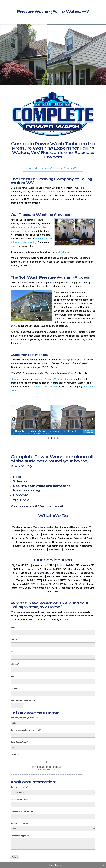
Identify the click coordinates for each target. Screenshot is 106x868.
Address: (15, 664)
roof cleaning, (35, 227)
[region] (53, 420)
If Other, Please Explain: (21, 799)
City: (13, 676)
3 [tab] (55, 438)
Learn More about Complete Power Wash (53, 168)
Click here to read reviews (43, 386)
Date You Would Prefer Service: (24, 700)
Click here (16, 379)
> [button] (92, 419)
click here (63, 252)
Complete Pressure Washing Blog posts (54, 379)
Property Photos (17, 754)
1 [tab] (48, 438)
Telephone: (15, 652)
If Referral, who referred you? (23, 811)
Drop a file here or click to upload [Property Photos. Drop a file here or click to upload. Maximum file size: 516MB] (47, 767)
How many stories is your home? (24, 718)
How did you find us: (19, 787)
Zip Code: (15, 688)
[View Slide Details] (53, 420)
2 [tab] (51, 438)
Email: (14, 640)
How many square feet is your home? (26, 730)
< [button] (14, 419)
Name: (14, 628)
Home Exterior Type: (19, 742)
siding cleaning (18, 227)
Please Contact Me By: (20, 824)
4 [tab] (58, 438)
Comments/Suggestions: (20, 836)
